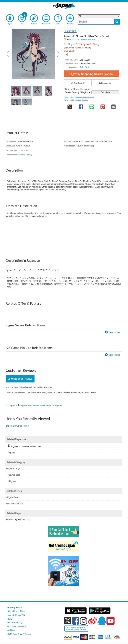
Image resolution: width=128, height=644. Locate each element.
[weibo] (92, 621)
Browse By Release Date (19, 520)
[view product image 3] (37, 91)
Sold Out (84, 67)
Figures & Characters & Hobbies (36, 405)
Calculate (105, 92)
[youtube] (110, 621)
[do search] (117, 22)
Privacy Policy (15, 607)
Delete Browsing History (18, 426)
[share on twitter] (70, 106)
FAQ (10, 619)
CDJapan (10, 405)
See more (114, 332)
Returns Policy (15, 623)
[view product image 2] (26, 91)
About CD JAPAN (17, 615)
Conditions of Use (17, 611)
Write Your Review (20, 379)
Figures (58, 405)
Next (58, 54)
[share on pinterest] (103, 106)
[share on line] (92, 106)
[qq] (102, 621)
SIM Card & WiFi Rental (20, 634)
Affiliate (12, 630)
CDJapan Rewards (17, 626)
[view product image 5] (16, 102)
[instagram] (84, 621)
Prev (8, 54)
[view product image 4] (48, 91)
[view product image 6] (27, 102)
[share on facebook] (81, 106)
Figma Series (13, 497)
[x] (68, 621)
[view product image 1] (16, 91)
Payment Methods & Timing (76, 100)
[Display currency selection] (66, 54)
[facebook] (76, 621)
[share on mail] (113, 106)
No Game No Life (15, 504)
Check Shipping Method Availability (79, 97)
